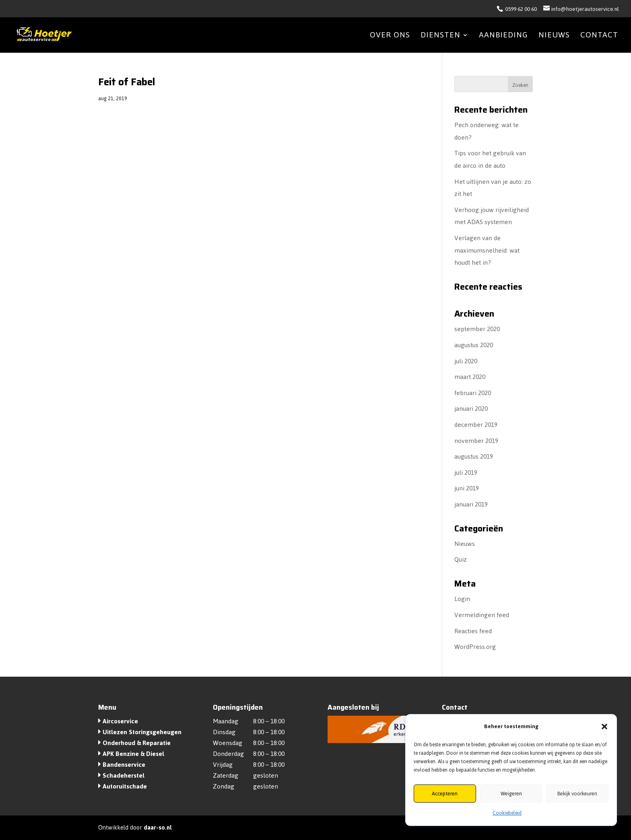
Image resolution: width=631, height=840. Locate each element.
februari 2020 (473, 393)
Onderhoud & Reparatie (137, 743)
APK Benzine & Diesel (133, 754)
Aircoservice (120, 721)
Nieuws (554, 37)
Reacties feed (473, 631)
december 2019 (476, 425)
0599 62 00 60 (520, 9)
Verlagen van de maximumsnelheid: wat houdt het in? (487, 250)
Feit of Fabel (127, 82)
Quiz (461, 559)
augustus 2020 (474, 345)
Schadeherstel (124, 775)
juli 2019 (466, 472)
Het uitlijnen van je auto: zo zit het (493, 188)
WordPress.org (475, 647)
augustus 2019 (474, 456)
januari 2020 (471, 409)
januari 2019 (471, 504)
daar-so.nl (158, 827)
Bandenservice (124, 765)
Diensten (440, 37)
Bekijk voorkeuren (577, 794)
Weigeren (511, 794)
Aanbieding (503, 37)
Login (462, 599)
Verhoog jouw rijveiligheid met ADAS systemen (492, 216)
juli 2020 (466, 361)
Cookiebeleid (507, 813)
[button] (604, 727)
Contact (599, 37)
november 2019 (476, 441)
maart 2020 (470, 377)
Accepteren (445, 794)
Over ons (390, 37)
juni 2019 (467, 488)
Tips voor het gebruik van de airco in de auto (490, 159)
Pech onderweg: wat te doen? (487, 131)
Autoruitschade (125, 786)
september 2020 (477, 329)
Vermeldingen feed (482, 615)
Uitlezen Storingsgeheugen (142, 732)
